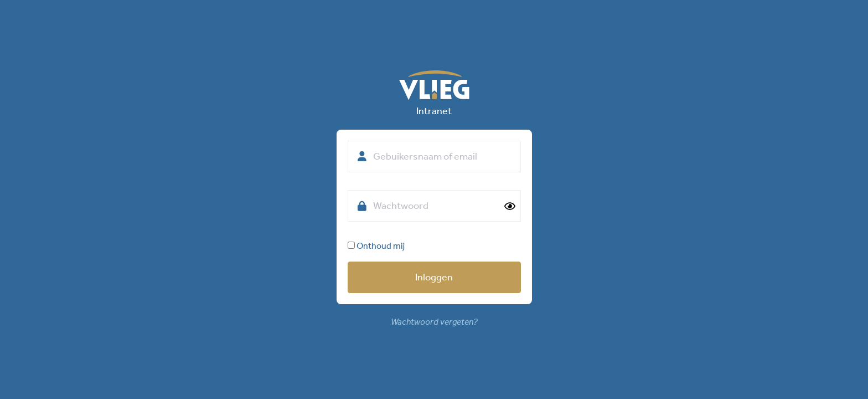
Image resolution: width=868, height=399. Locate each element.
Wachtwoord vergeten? (434, 322)
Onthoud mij (376, 246)
